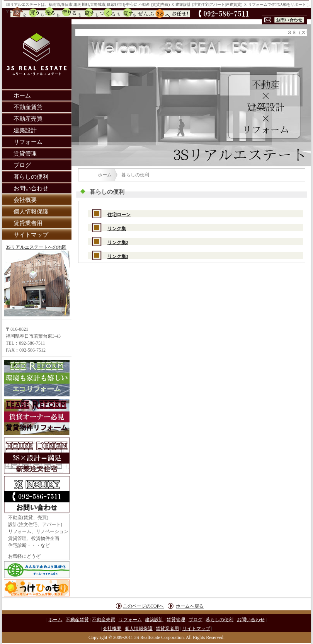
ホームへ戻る (190, 606)
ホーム (22, 96)
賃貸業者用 (28, 223)
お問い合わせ (31, 188)
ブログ (22, 165)
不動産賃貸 (28, 107)
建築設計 (25, 130)
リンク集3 (118, 256)
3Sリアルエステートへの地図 (36, 247)
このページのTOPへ (143, 606)
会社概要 (25, 200)
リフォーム (28, 142)
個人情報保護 (31, 212)
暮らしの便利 (31, 177)
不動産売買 (28, 119)
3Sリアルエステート (23, 4)
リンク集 (117, 229)
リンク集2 (118, 243)
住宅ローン (119, 215)
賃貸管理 (25, 154)
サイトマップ (31, 235)
